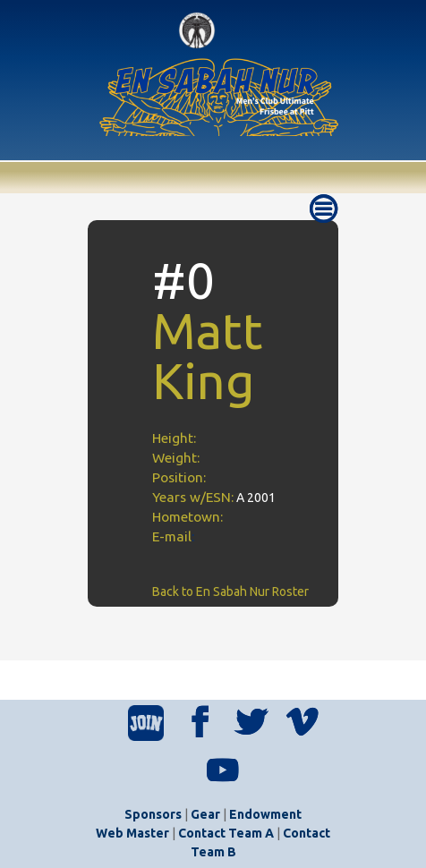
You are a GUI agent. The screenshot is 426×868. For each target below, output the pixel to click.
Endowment (265, 814)
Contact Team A (226, 833)
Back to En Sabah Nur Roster (230, 591)
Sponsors (153, 814)
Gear (205, 814)
